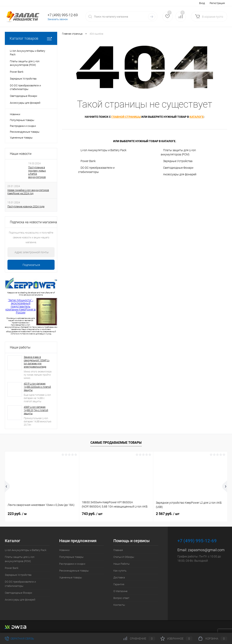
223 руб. (17, 514)
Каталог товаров (31, 38)
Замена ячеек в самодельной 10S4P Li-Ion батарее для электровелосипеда (37, 362)
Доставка (119, 577)
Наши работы (20, 347)
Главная (118, 550)
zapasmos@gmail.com (206, 550)
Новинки (15, 114)
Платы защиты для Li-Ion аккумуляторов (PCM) (178, 152)
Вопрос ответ (121, 598)
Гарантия (119, 584)
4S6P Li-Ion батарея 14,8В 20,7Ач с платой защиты (36, 410)
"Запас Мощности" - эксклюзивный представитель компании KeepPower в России (21, 306)
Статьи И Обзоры (124, 557)
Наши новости (21, 154)
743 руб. (92, 514)
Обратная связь (19, 639)
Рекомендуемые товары (25, 132)
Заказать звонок (58, 19)
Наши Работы (122, 564)
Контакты (119, 605)
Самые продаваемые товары (116, 443)
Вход (202, 3)
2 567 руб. (168, 514)
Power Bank (88, 161)
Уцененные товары (21, 138)
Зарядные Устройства (178, 161)
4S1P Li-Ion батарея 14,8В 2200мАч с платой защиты (37, 387)
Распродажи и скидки (23, 126)
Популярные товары (22, 120)
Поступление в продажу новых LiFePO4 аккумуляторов (37, 172)
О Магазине (120, 591)
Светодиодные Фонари (178, 168)
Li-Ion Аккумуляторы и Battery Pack (104, 150)
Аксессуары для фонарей (180, 174)
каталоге (197, 117)
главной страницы (126, 117)
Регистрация (217, 3)
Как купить (120, 571)
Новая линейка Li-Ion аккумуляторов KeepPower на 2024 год (28, 192)
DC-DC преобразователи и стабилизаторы (96, 170)
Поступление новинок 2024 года (26, 207)
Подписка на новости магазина (33, 222)
